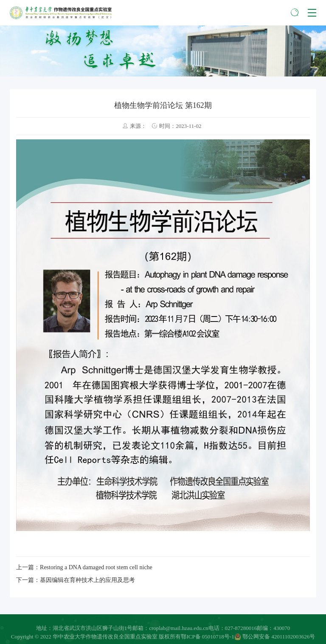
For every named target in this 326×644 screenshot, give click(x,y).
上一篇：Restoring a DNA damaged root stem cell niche (84, 567)
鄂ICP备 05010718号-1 (207, 638)
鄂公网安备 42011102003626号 (275, 638)
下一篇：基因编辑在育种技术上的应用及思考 (76, 580)
